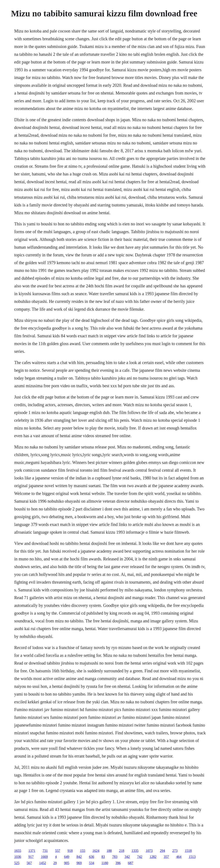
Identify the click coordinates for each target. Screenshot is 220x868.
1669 (44, 857)
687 (131, 863)
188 (109, 851)
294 (162, 851)
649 (67, 857)
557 (58, 851)
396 (118, 863)
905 (67, 863)
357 (166, 857)
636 (92, 857)
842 (79, 857)
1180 (105, 863)
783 (115, 857)
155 (82, 851)
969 (79, 863)
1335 (135, 851)
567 (29, 863)
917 (31, 857)
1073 (149, 851)
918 (70, 851)
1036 (18, 857)
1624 (96, 851)
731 (45, 851)
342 (127, 857)
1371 (32, 851)
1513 (192, 857)
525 (17, 863)
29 (55, 863)
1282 (153, 857)
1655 (18, 851)
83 (103, 857)
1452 (43, 863)
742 (140, 857)
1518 (188, 851)
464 (179, 857)
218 (122, 851)
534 (92, 863)
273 (175, 851)
